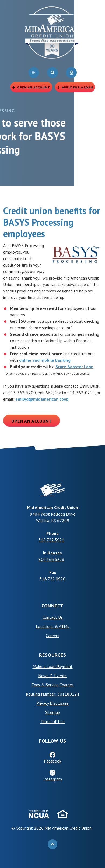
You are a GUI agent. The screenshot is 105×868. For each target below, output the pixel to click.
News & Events (52, 676)
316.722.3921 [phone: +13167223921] (51, 540)
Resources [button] (53, 655)
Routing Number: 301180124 (52, 694)
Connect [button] (52, 606)
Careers (52, 636)
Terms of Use (52, 721)
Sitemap (53, 712)
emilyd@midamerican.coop (42, 399)
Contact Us (53, 617)
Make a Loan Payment (53, 666)
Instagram (53, 779)
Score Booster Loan (74, 367)
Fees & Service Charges (53, 685)
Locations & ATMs (52, 626)
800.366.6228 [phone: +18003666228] (51, 559)
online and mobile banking (45, 360)
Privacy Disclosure (52, 703)
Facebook (53, 761)
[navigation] (34, 72)
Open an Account (32, 421)
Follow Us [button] (53, 741)
